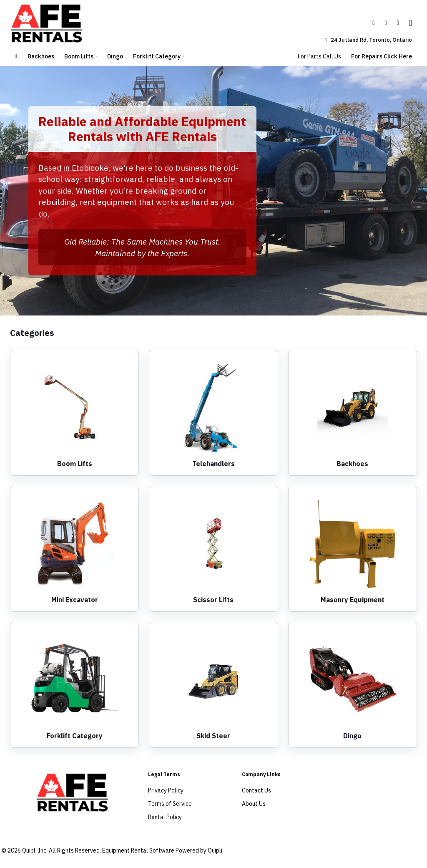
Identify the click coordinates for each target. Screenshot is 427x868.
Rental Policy (165, 817)
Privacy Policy (166, 790)
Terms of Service (170, 804)
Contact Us (256, 790)
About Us (254, 804)
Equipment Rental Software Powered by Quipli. (163, 850)
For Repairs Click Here (382, 56)
